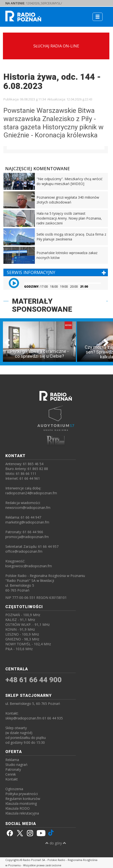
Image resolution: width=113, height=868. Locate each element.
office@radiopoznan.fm (24, 551)
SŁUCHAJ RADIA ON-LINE (56, 46)
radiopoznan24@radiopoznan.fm (31, 493)
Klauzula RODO (18, 808)
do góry (56, 843)
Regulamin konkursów (23, 799)
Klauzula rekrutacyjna (22, 813)
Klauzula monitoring (21, 803)
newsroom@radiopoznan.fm (28, 508)
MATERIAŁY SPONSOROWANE (42, 305)
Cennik (11, 774)
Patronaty (13, 769)
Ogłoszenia (14, 789)
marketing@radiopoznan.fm (27, 522)
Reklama (12, 760)
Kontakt (12, 779)
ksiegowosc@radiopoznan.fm (29, 566)
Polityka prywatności (22, 794)
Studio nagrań (16, 765)
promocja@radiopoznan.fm (27, 537)
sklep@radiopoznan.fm (23, 718)
